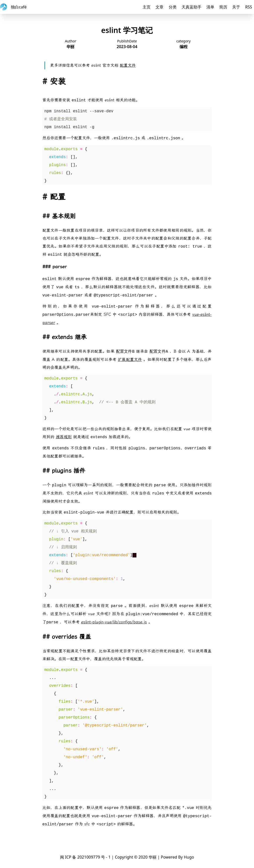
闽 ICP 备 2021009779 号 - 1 (85, 857)
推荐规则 (64, 437)
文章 (159, 7)
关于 (236, 7)
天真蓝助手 (191, 7)
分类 (173, 7)
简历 (223, 7)
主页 (147, 7)
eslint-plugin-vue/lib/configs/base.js (114, 622)
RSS (249, 7)
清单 (210, 7)
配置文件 (128, 65)
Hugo (189, 857)
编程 (184, 47)
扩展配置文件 (130, 360)
